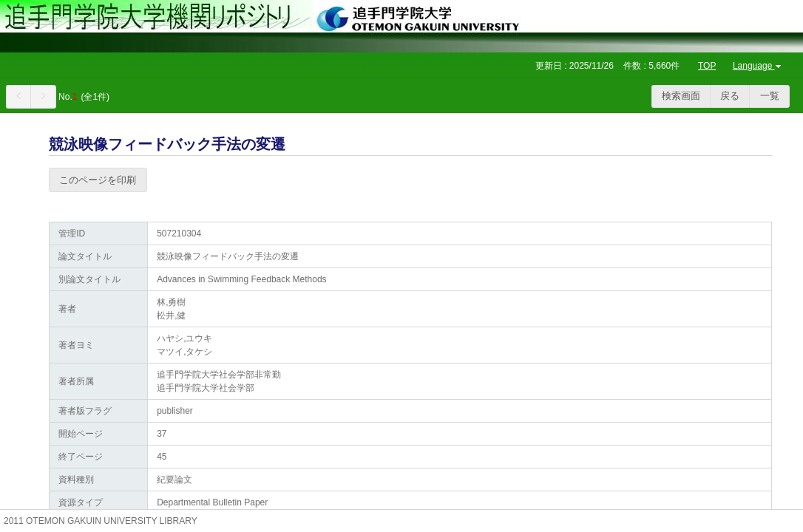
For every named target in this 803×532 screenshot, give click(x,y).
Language (758, 66)
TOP (707, 66)
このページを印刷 (98, 180)
